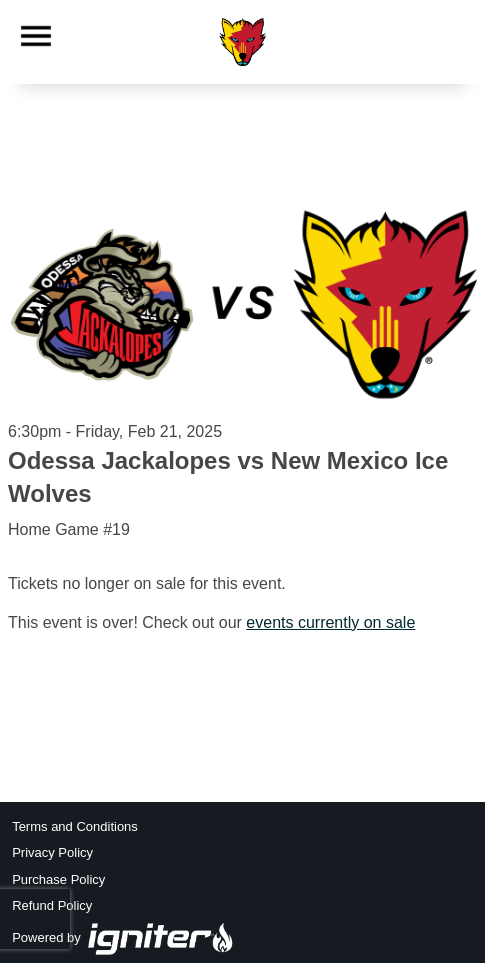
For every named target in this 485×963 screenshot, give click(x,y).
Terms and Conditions (75, 826)
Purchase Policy (58, 879)
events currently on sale (330, 622)
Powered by (123, 937)
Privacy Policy (52, 852)
